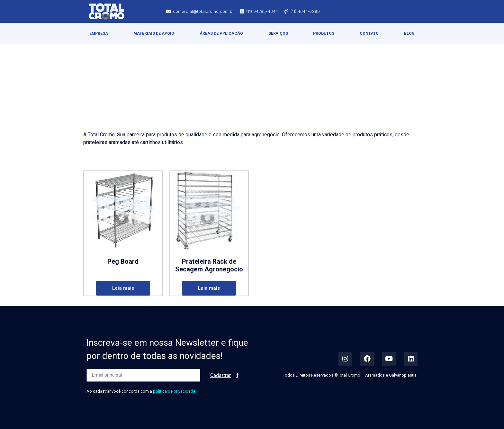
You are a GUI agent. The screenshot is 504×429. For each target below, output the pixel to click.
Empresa (99, 33)
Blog (409, 33)
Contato (369, 33)
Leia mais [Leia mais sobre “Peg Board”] (123, 288)
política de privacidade (174, 391)
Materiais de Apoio (154, 33)
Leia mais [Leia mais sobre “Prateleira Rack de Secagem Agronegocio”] (209, 288)
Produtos (324, 33)
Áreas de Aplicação (221, 33)
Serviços (278, 33)
